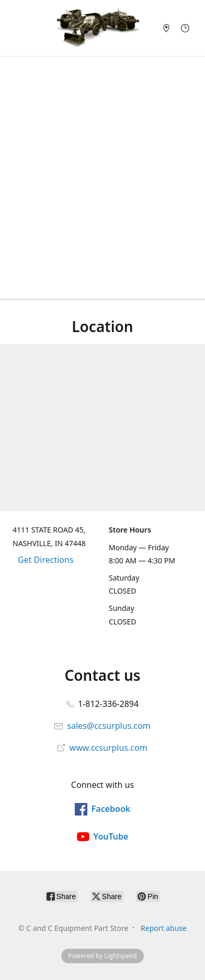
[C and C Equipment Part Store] (98, 28)
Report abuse (164, 928)
